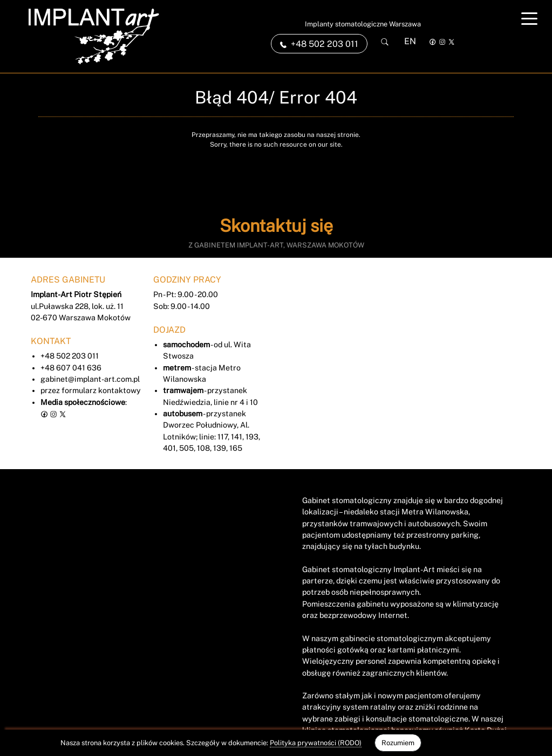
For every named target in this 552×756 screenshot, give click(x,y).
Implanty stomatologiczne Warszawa (363, 24)
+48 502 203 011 (70, 356)
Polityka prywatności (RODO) (316, 743)
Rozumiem (398, 743)
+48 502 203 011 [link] (319, 44)
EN (410, 41)
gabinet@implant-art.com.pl (90, 379)
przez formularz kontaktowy (91, 390)
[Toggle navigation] (529, 18)
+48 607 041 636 (71, 368)
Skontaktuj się (276, 226)
